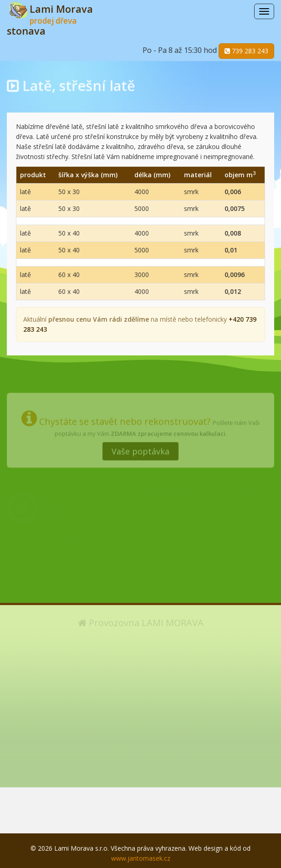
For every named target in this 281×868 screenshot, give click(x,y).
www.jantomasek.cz (141, 858)
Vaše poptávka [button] (140, 449)
